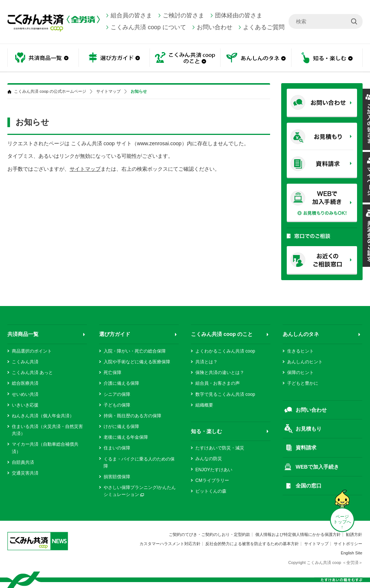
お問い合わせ (215, 27)
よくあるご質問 (264, 27)
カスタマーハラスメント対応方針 (170, 544)
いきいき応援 (25, 405)
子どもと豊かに (303, 383)
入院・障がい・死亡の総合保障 (135, 351)
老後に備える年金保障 (126, 437)
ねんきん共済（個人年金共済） (43, 416)
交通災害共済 (25, 473)
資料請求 (306, 448)
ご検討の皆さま (184, 15)
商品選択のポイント (32, 351)
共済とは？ (206, 362)
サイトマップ (108, 91)
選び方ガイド (114, 58)
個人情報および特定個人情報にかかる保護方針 (298, 534)
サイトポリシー (348, 544)
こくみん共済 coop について (148, 27)
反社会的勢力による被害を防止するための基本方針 (252, 544)
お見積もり (309, 429)
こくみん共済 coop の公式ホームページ (50, 91)
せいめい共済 (25, 394)
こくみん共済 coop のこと (185, 58)
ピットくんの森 (211, 491)
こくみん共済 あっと (32, 373)
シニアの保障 (117, 394)
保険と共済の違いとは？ (220, 373)
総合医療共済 (25, 383)
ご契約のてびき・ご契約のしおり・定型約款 (209, 534)
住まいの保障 (117, 448)
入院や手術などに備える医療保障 (137, 362)
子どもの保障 (117, 405)
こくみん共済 (25, 362)
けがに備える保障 (121, 426)
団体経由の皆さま (239, 15)
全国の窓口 (309, 486)
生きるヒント (300, 351)
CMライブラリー (212, 480)
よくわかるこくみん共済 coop (225, 351)
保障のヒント (300, 373)
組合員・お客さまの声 (218, 383)
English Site (351, 553)
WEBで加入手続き (317, 467)
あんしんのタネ (256, 58)
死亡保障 (112, 373)
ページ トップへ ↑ (342, 522)
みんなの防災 (209, 459)
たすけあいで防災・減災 (220, 448)
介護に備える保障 (121, 383)
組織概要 (204, 405)
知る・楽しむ (327, 58)
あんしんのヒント (305, 362)
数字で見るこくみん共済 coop (225, 394)
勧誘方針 (354, 534)
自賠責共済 (23, 462)
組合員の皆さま (131, 15)
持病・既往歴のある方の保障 (132, 416)
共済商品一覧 (43, 58)
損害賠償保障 (117, 477)
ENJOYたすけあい (214, 470)
